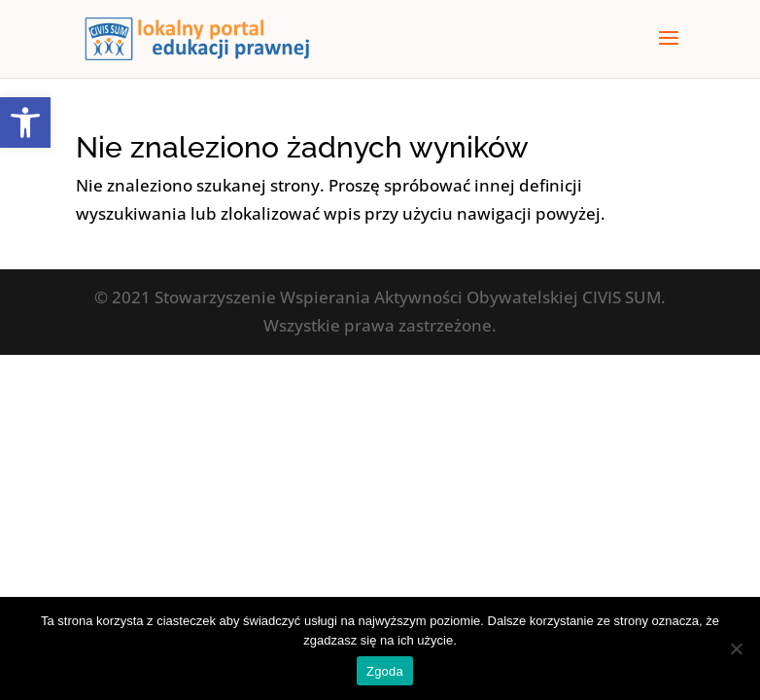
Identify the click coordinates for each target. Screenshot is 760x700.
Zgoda (385, 671)
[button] (25, 122)
